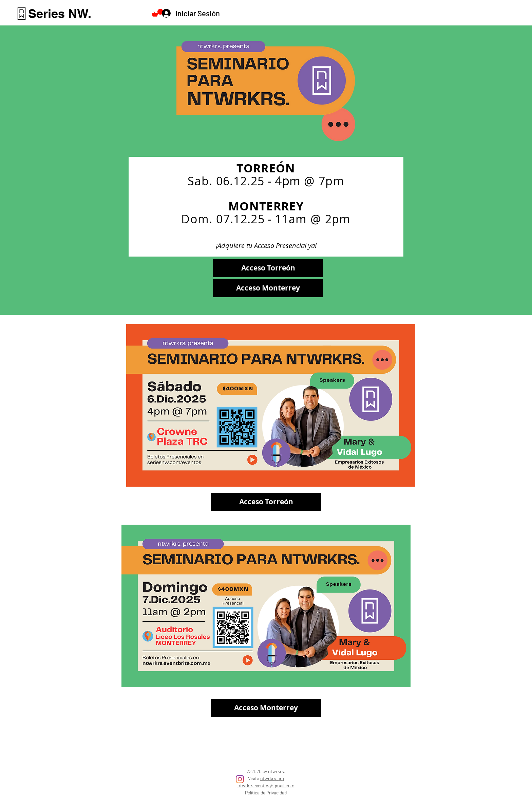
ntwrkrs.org (272, 778)
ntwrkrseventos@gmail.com (266, 785)
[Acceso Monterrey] (268, 288)
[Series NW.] (60, 14)
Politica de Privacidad (266, 793)
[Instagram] (240, 779)
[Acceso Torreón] (268, 268)
